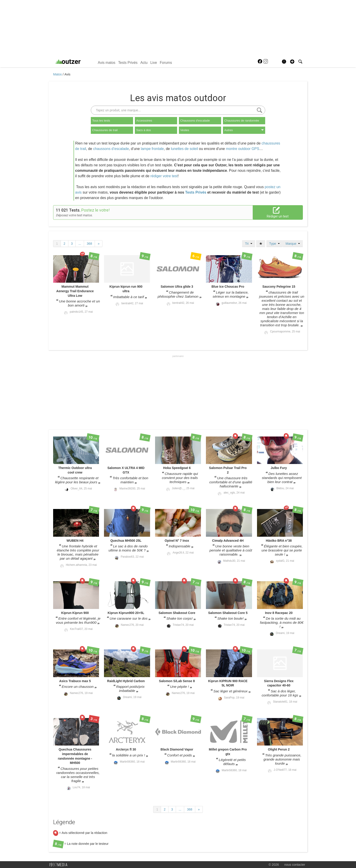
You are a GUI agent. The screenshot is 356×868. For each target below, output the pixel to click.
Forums (166, 63)
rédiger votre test (164, 176)
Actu (144, 63)
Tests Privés (128, 63)
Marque (293, 244)
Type (274, 244)
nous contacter (295, 865)
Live (154, 63)
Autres (244, 130)
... (80, 244)
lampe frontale (152, 149)
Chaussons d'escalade (195, 121)
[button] (292, 62)
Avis (67, 74)
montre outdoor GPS (243, 149)
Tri (249, 244)
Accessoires (144, 121)
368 (89, 244)
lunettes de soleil (184, 149)
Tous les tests (101, 121)
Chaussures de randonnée (242, 121)
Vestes (185, 130)
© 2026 (274, 865)
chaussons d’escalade (111, 149)
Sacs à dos (143, 130)
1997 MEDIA (60, 865)
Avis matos (107, 63)
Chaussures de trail (105, 130)
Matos (58, 74)
